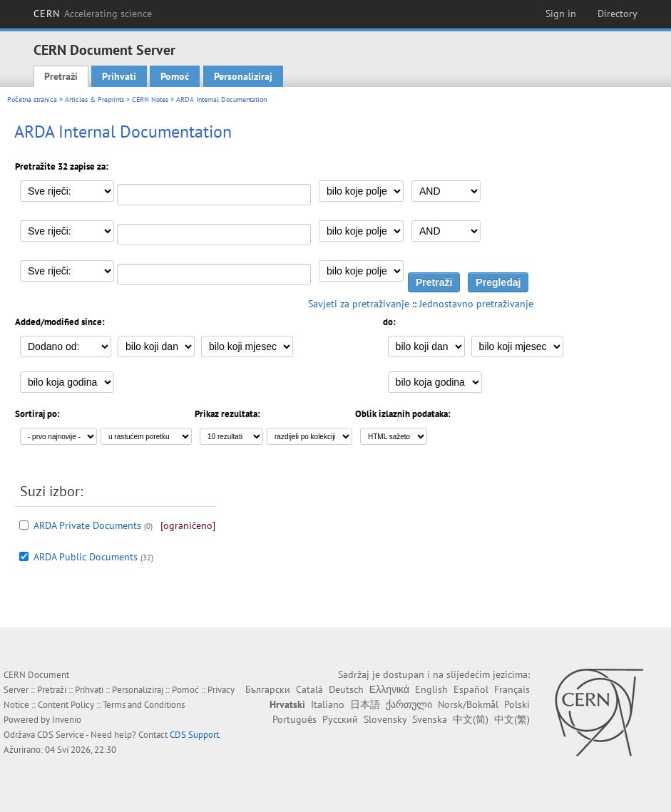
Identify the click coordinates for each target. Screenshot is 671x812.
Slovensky (385, 719)
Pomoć (175, 76)
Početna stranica (32, 99)
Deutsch (346, 689)
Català (309, 689)
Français (512, 689)
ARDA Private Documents (87, 525)
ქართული (409, 704)
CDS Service (61, 735)
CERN (93, 14)
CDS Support (194, 735)
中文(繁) (512, 719)
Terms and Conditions (144, 705)
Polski (517, 704)
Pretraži (61, 76)
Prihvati (119, 76)
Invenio (67, 720)
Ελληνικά (389, 689)
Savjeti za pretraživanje (359, 304)
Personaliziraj (243, 76)
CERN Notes (150, 99)
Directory (618, 14)
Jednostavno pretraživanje (476, 304)
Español (471, 689)
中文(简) (471, 719)
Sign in (561, 14)
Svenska (430, 719)
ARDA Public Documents (86, 557)
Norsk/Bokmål (468, 704)
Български (268, 689)
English (431, 689)
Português (294, 719)
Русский (340, 719)
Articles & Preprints (94, 99)
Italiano (328, 704)
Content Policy (66, 705)
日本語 (365, 704)
